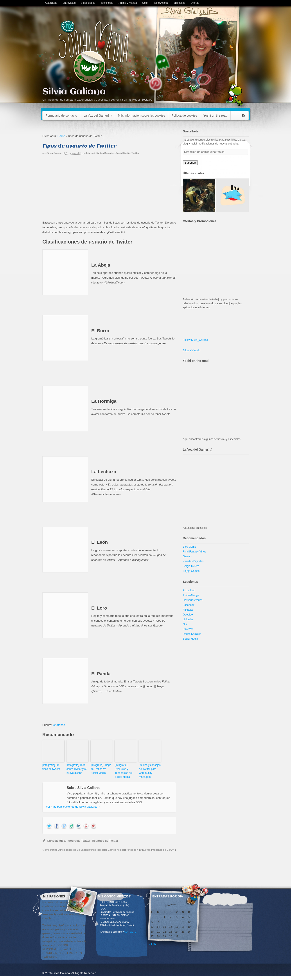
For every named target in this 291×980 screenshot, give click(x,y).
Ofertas (195, 3)
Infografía (73, 841)
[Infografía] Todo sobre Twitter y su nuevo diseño (77, 769)
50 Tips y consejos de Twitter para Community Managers (150, 771)
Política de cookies (184, 116)
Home (61, 136)
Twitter (135, 153)
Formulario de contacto (61, 116)
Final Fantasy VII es (194, 552)
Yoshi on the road (215, 116)
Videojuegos (88, 3)
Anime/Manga (191, 595)
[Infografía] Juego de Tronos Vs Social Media (101, 769)
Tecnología (107, 3)
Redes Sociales (105, 153)
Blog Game (189, 547)
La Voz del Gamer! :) (97, 116)
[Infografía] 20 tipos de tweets (51, 767)
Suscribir (190, 163)
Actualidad (51, 3)
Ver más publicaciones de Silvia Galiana (73, 807)
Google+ (188, 615)
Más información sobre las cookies (142, 116)
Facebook (189, 605)
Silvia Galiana (74, 92)
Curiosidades (56, 841)
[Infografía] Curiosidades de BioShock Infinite (70, 850)
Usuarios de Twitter (105, 841)
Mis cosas (179, 3)
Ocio (145, 3)
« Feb (152, 944)
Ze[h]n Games (191, 571)
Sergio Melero (191, 566)
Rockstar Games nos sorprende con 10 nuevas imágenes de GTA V (136, 850)
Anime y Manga (128, 3)
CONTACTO (130, 932)
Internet (91, 153)
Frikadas (188, 610)
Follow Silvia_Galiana (195, 340)
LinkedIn (188, 619)
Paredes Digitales (193, 561)
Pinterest (188, 629)
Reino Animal (161, 3)
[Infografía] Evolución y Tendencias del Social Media (124, 771)
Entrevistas (69, 3)
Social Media (123, 153)
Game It (188, 556)
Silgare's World (192, 350)
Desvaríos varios (193, 600)
